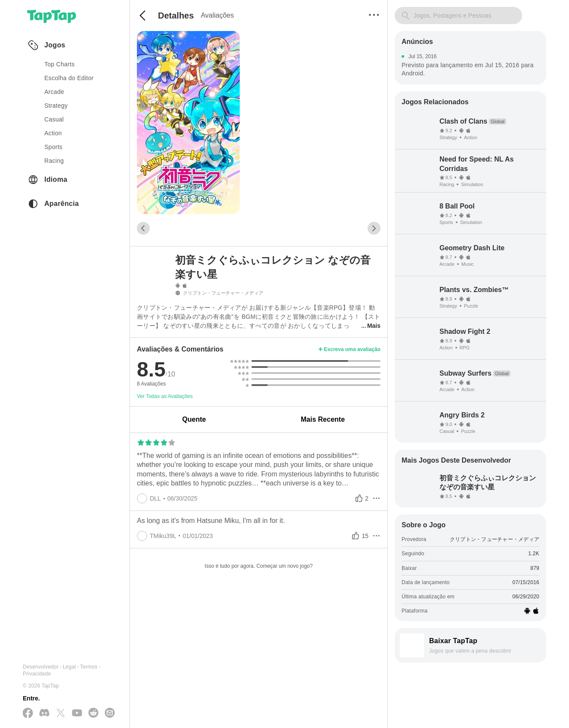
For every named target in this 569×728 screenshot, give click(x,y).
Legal (70, 667)
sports (53, 147)
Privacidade (37, 674)
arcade (54, 92)
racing (54, 161)
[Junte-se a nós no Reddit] (93, 713)
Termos (89, 667)
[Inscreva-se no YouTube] (77, 713)
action (53, 133)
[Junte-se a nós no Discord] (44, 713)
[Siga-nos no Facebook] (28, 714)
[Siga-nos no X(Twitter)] (61, 714)
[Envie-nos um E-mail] (110, 713)
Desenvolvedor (41, 667)
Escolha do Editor (69, 78)
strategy (56, 106)
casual (54, 119)
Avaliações (217, 15)
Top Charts (60, 64)
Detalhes (176, 16)
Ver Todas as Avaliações (165, 396)
